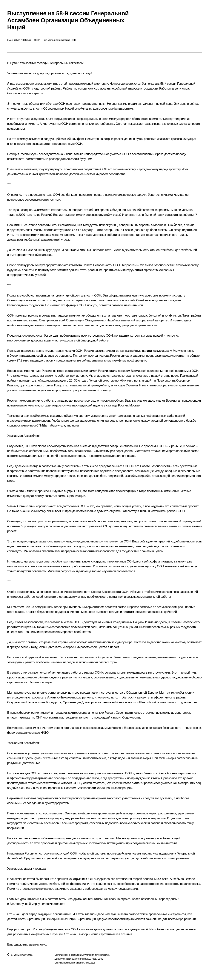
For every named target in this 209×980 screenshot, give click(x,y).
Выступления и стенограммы (95, 955)
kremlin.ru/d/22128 (86, 963)
